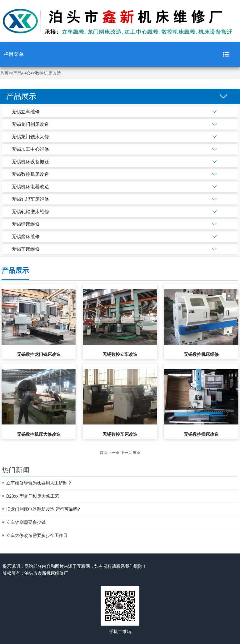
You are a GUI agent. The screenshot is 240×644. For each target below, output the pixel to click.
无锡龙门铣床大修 (30, 137)
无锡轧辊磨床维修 (30, 211)
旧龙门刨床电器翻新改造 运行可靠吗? (43, 509)
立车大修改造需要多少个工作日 (37, 535)
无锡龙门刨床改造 (30, 124)
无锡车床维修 (26, 249)
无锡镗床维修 (26, 224)
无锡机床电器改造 (30, 187)
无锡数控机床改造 (30, 174)
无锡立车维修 (26, 112)
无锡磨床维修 (26, 236)
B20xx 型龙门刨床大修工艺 (33, 496)
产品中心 (22, 73)
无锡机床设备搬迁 (30, 162)
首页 (4, 73)
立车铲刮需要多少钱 (26, 522)
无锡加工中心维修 (30, 149)
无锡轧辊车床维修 (30, 199)
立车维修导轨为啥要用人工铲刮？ (39, 483)
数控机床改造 (48, 73)
